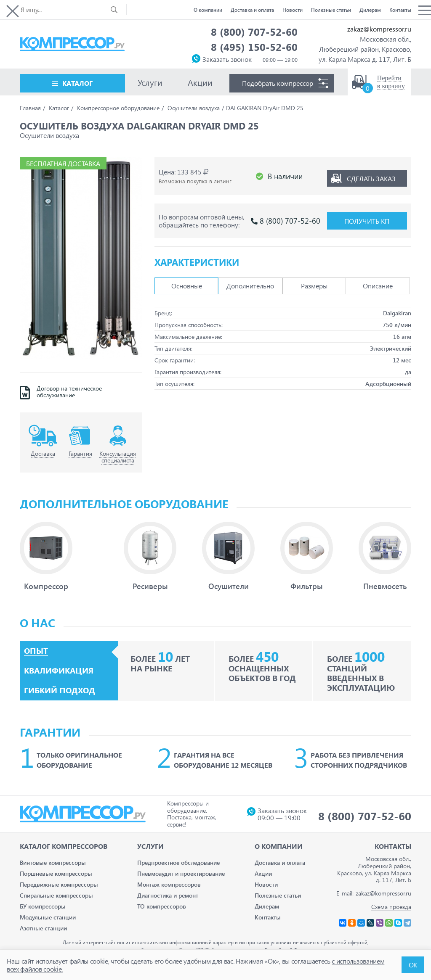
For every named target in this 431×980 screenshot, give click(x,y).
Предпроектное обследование (178, 862)
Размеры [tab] (314, 283)
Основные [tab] (187, 283)
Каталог (77, 83)
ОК (413, 965)
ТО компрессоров (162, 906)
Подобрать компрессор (278, 83)
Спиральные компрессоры (56, 895)
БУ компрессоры (43, 906)
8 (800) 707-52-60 (254, 32)
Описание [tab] (378, 283)
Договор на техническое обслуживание (69, 392)
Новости (293, 10)
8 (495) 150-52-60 (254, 47)
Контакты (400, 10)
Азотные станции (43, 928)
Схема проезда (391, 907)
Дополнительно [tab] (250, 283)
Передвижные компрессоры (59, 884)
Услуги (150, 846)
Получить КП (367, 218)
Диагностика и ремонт (168, 895)
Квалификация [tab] (59, 671)
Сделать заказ (371, 175)
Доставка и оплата (252, 10)
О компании (208, 10)
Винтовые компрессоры (53, 862)
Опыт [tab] (36, 651)
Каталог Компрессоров (64, 846)
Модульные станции (48, 917)
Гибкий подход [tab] (60, 690)
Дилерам (370, 10)
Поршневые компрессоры (56, 873)
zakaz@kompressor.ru (379, 29)
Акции (263, 873)
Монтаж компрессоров (169, 884)
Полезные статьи (331, 10)
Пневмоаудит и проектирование (181, 873)
